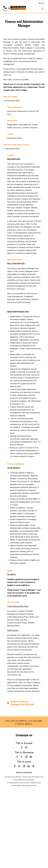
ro (43, 3)
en (40, 3)
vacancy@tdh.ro (23, 585)
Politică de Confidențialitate (24, 773)
